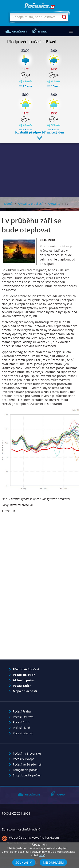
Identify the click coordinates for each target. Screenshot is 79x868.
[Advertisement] (39, 167)
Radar (42, 32)
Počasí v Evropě (24, 759)
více (42, 855)
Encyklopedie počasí (27, 775)
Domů (8, 204)
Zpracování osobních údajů (21, 829)
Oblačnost (19, 32)
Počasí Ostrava (23, 717)
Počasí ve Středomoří (28, 764)
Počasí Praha (22, 711)
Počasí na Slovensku (27, 753)
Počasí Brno (21, 722)
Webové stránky (20, 838)
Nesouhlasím (53, 862)
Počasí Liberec (23, 733)
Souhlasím (24, 862)
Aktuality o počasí (30, 204)
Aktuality (54, 204)
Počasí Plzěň (21, 728)
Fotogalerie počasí (26, 770)
